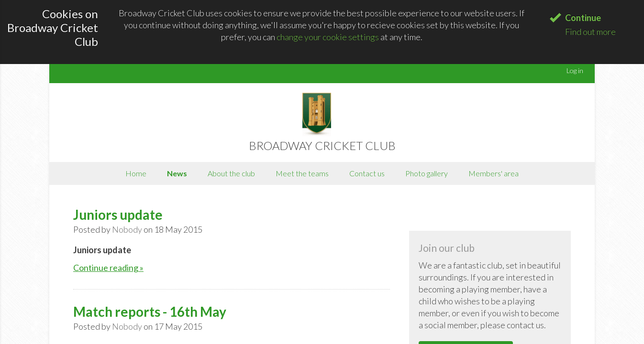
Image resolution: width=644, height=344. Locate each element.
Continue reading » (108, 268)
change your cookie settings (328, 37)
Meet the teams (302, 173)
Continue (583, 18)
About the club (231, 173)
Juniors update (118, 215)
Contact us (367, 173)
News (177, 173)
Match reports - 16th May (150, 312)
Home (136, 173)
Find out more (590, 32)
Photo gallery (427, 173)
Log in (575, 70)
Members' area (494, 173)
